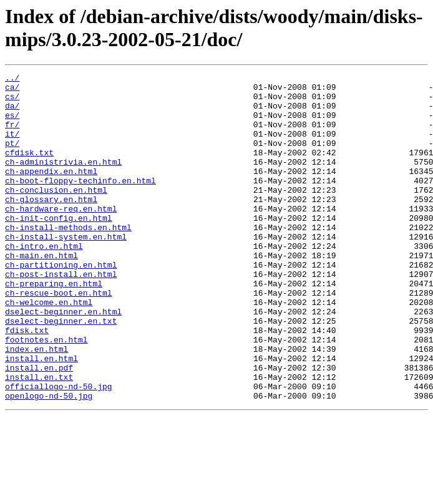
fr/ (12, 135)
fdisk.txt (27, 382)
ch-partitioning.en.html (61, 304)
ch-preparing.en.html (54, 326)
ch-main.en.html (41, 293)
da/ (12, 113)
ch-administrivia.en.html (63, 180)
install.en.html (41, 416)
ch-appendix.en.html (51, 191)
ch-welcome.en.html (49, 349)
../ (12, 79)
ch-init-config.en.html (59, 248)
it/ (12, 147)
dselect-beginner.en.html (63, 360)
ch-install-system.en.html (66, 270)
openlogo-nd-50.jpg (49, 461)
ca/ (12, 90)
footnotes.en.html (46, 394)
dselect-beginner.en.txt (61, 371)
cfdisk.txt (29, 169)
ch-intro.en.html (44, 281)
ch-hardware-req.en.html (61, 236)
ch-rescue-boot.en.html (59, 337)
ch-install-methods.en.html (68, 259)
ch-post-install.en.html (61, 315)
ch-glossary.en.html (51, 225)
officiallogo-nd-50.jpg (59, 450)
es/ (12, 124)
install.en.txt (39, 439)
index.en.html (36, 405)
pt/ (12, 158)
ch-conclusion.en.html (56, 214)
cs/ (12, 102)
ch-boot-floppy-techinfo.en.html (80, 203)
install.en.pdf (39, 427)
